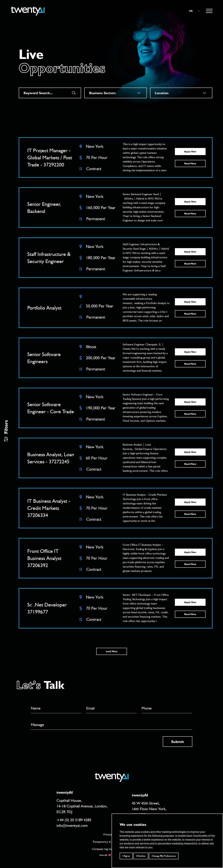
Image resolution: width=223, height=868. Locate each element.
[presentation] (55, 743)
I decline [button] (141, 856)
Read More (190, 163)
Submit (178, 742)
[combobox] (193, 11)
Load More (112, 651)
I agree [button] (126, 856)
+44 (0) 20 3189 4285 (74, 820)
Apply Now (190, 152)
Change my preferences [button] (164, 856)
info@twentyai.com (72, 825)
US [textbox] (191, 11)
